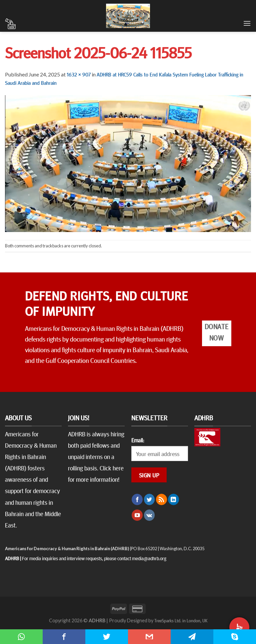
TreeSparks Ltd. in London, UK (181, 620)
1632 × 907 (79, 74)
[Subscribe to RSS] (161, 499)
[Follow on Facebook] (137, 499)
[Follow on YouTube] (137, 515)
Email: (138, 440)
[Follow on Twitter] (149, 499)
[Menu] (247, 23)
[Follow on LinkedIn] (173, 499)
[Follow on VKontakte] (149, 515)
